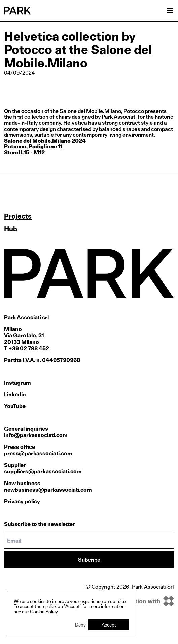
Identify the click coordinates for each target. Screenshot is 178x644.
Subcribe (89, 560)
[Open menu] (170, 11)
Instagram (17, 383)
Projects (18, 216)
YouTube (15, 406)
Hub (11, 229)
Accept (109, 625)
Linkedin (15, 395)
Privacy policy (22, 502)
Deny (80, 625)
